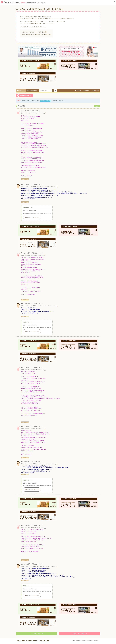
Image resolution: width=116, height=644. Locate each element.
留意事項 (78, 91)
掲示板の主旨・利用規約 (45, 101)
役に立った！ (25, 179)
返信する (97, 106)
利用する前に (87, 91)
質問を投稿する (24, 96)
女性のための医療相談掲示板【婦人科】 (40, 9)
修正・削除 (96, 91)
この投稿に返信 (36, 634)
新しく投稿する (80, 634)
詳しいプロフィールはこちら (32, 217)
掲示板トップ (21, 91)
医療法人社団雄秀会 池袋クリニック (30, 32)
